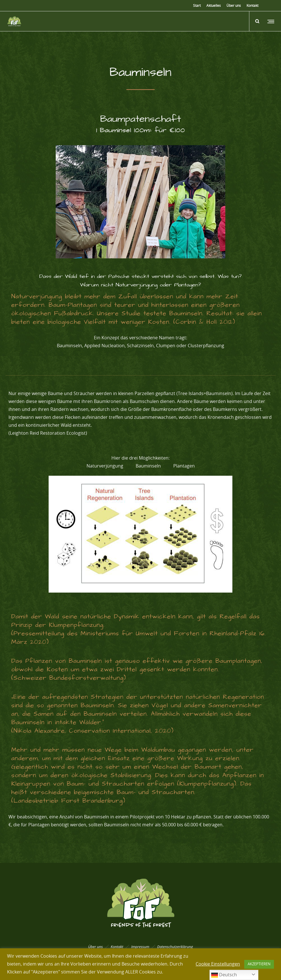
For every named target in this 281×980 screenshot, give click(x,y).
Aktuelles (214, 6)
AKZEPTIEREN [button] (259, 964)
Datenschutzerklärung (175, 947)
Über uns (234, 6)
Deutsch (224, 975)
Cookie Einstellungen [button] (218, 964)
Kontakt (252, 6)
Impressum (140, 947)
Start (197, 6)
